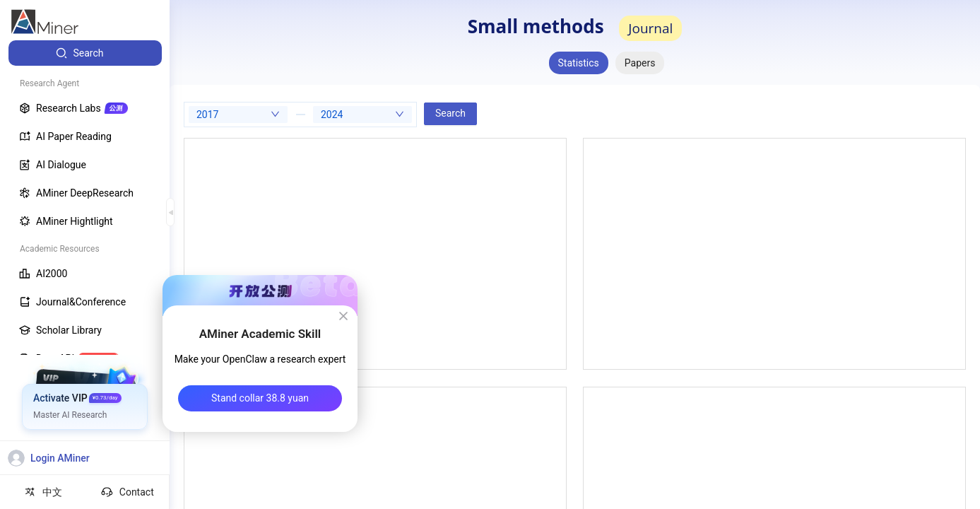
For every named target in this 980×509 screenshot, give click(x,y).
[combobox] (238, 115)
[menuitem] (85, 53)
